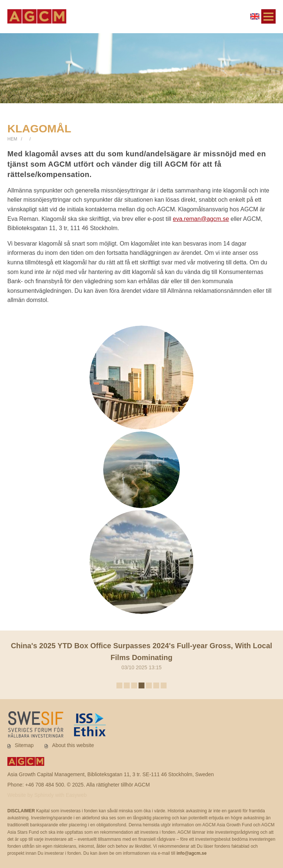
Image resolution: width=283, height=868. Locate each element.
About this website (73, 745)
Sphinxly (45, 795)
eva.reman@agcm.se (201, 219)
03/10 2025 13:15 (141, 655)
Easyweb (76, 795)
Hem (12, 139)
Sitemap (24, 745)
